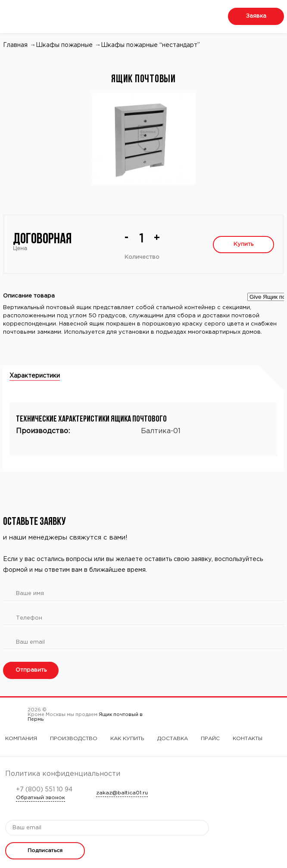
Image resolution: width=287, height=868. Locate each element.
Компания (21, 739)
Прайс (210, 739)
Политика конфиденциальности (63, 774)
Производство (74, 739)
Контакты (248, 739)
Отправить (31, 670)
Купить (243, 244)
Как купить (127, 739)
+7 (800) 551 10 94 (44, 790)
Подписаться (45, 851)
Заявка (256, 16)
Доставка (173, 739)
